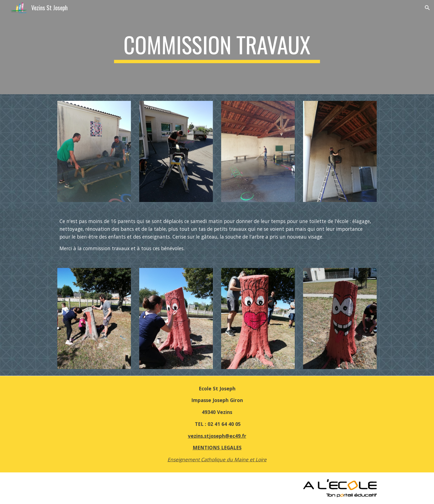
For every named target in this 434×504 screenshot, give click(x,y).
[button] (427, 8)
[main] (217, 47)
